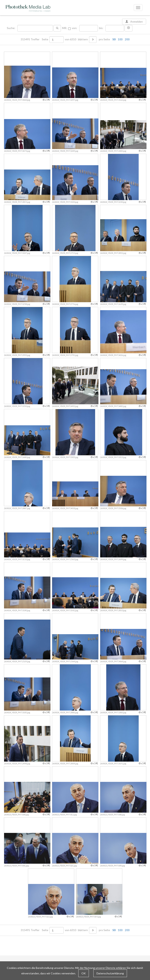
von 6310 (71, 39)
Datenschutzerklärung (110, 973)
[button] (129, 28)
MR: (65, 28)
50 (114, 39)
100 (120, 39)
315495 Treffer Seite (35, 39)
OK (84, 973)
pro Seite (113, 39)
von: (75, 28)
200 (127, 39)
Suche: (11, 28)
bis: (101, 28)
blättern (83, 39)
